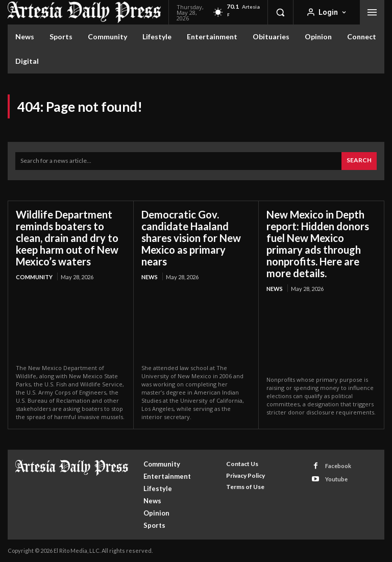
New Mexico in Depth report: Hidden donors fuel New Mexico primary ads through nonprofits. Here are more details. (318, 244)
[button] (280, 12)
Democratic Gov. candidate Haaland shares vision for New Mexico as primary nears (191, 238)
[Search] (359, 161)
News (150, 277)
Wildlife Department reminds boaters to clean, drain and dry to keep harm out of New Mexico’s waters (67, 238)
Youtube (336, 479)
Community (34, 277)
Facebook (338, 466)
